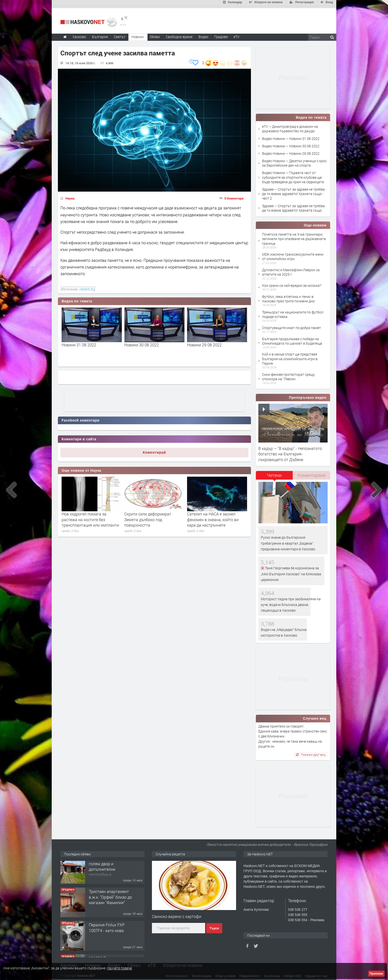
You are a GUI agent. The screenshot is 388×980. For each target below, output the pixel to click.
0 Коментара (234, 196)
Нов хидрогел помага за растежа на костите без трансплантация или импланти (153, 517)
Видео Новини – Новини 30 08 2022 (291, 144)
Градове (221, 35)
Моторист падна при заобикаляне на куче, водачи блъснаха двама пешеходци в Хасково (291, 603)
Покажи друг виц (311, 753)
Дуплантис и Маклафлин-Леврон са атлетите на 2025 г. (291, 270)
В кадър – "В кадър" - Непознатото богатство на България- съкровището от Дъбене (290, 452)
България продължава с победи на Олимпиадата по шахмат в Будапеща (292, 339)
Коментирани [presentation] (312, 473)
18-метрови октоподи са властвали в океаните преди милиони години (88, 517)
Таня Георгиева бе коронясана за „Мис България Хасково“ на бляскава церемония (291, 572)
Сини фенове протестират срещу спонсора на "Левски (288, 375)
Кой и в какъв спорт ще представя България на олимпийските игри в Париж (290, 357)
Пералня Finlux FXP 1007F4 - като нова (107, 932)
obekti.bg (87, 287)
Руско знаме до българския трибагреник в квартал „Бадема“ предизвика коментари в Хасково (288, 541)
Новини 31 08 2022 (142, 343)
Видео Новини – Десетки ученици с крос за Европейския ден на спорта (294, 161)
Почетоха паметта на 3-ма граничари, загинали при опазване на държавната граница (294, 237)
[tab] (274, 475)
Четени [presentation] (274, 473)
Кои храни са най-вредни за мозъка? (292, 283)
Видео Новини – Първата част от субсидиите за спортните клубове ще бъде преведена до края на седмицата (293, 175)
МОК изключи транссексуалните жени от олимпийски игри (293, 255)
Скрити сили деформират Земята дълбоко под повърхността (211, 517)
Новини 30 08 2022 (204, 343)
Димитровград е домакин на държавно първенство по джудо (91, 345)
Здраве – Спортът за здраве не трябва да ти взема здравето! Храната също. (293, 206)
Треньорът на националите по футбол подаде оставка (293, 312)
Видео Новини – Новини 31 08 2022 (291, 137)
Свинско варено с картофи (177, 914)
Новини (138, 35)
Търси (214, 926)
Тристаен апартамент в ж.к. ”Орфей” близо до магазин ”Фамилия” (110, 902)
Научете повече (119, 968)
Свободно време (179, 35)
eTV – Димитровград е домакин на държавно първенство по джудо (290, 127)
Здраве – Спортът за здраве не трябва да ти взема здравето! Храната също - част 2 (293, 192)
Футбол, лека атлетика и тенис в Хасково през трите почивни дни (288, 297)
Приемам (376, 974)
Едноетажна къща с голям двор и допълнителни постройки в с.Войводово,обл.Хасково (112, 874)
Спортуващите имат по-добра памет (291, 326)
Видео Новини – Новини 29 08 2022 (291, 151)
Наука (70, 196)
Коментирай (154, 450)
